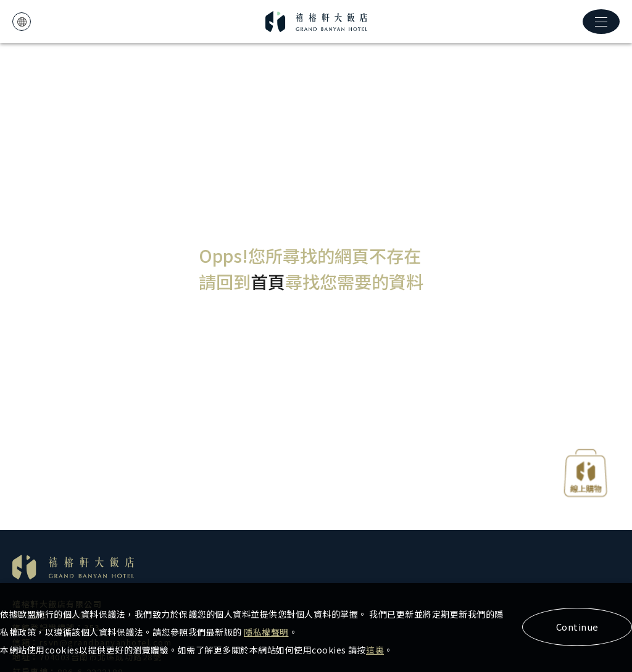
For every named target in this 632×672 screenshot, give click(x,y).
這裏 (375, 650)
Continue (577, 627)
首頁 (268, 281)
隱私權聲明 (266, 632)
